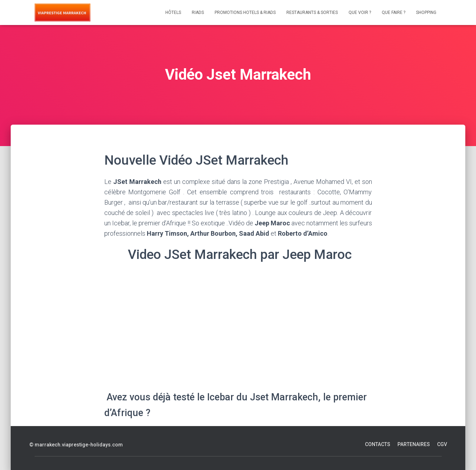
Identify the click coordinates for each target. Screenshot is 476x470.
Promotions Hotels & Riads (245, 12)
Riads (198, 12)
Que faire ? (394, 12)
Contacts (378, 444)
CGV (442, 444)
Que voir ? (360, 12)
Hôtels (173, 12)
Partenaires (414, 444)
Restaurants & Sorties (312, 12)
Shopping (426, 12)
